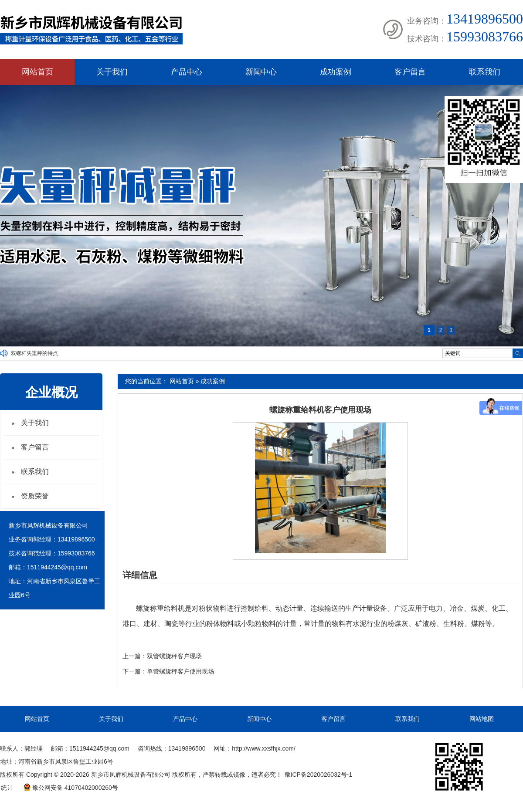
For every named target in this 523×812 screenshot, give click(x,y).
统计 (7, 788)
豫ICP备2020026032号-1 (319, 775)
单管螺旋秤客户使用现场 (180, 671)
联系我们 (485, 72)
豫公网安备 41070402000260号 (71, 788)
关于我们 (112, 72)
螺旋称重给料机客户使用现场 (320, 410)
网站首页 (37, 72)
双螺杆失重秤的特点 (34, 353)
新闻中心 (261, 72)
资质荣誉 (35, 496)
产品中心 (187, 72)
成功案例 (336, 72)
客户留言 (410, 72)
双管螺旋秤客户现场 (174, 656)
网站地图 (482, 719)
